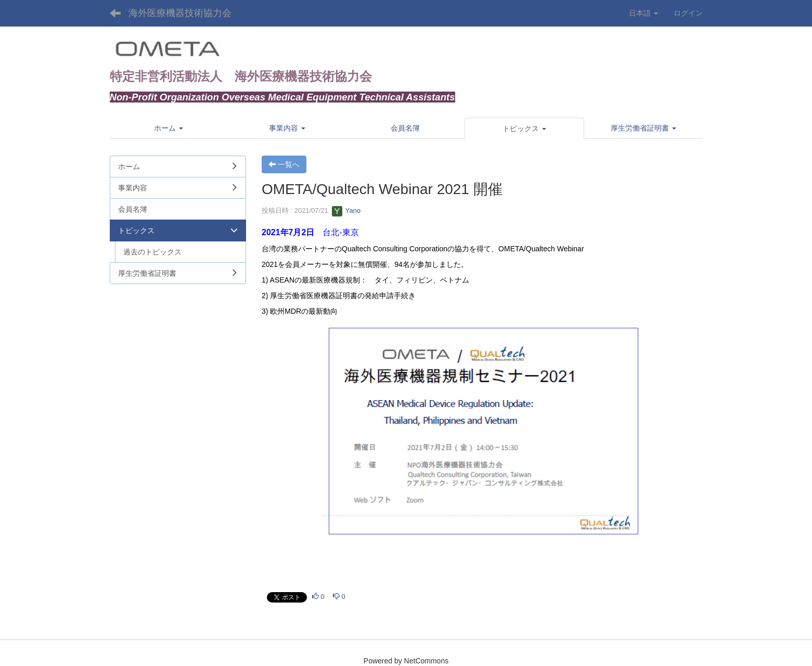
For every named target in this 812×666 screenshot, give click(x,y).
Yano (346, 210)
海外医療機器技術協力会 (180, 13)
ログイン (688, 13)
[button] (524, 129)
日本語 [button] (643, 13)
